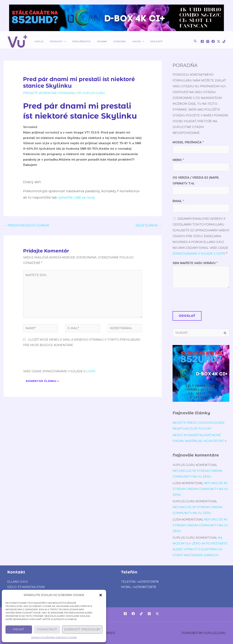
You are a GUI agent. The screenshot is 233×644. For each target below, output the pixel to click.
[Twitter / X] (219, 41)
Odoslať (187, 316)
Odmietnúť (47, 629)
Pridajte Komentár (40, 93)
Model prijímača (188, 142)
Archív (126, 41)
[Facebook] (202, 41)
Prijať (19, 629)
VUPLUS (38, 41)
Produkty (55, 41)
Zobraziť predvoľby (82, 629)
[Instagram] (208, 41)
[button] (101, 595)
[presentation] (51, 360)
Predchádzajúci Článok (27, 225)
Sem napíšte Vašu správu (195, 263)
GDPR (91, 371)
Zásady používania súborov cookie (54, 637)
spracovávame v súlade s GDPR (199, 254)
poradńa (67, 93)
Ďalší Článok (148, 225)
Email (178, 201)
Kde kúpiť (142, 41)
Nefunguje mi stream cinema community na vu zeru (200, 489)
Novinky (94, 41)
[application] (61, 41)
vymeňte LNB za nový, (77, 197)
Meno (178, 160)
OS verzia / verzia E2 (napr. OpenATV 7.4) (196, 181)
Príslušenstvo (76, 41)
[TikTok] (224, 41)
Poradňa (110, 41)
